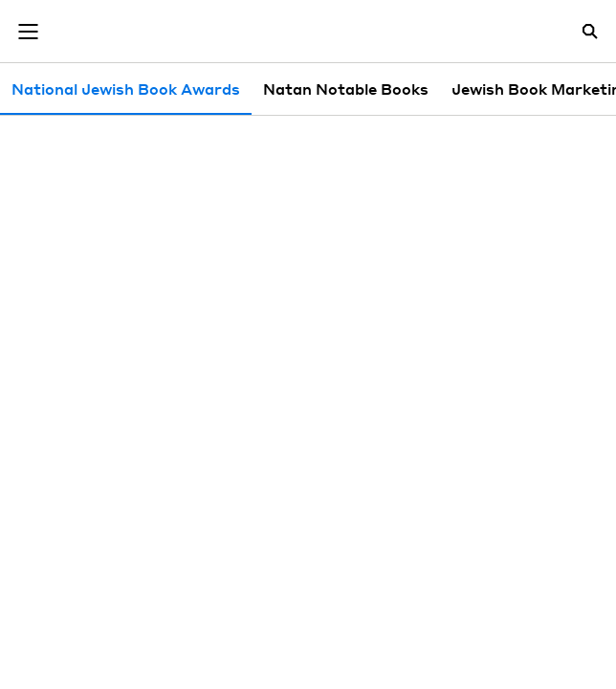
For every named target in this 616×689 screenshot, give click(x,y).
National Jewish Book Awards (126, 89)
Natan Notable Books (346, 89)
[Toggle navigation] (28, 32)
